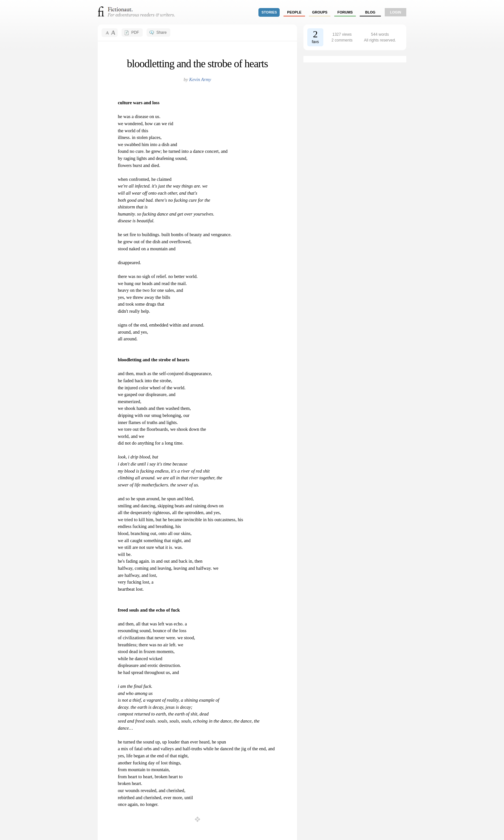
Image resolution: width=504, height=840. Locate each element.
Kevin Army (200, 79)
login (396, 12)
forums (345, 12)
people (294, 12)
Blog (370, 12)
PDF (135, 32)
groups (320, 12)
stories (269, 12)
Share (161, 32)
